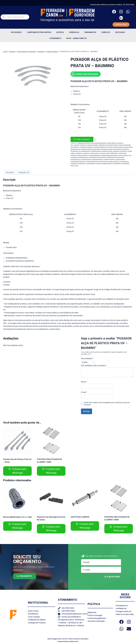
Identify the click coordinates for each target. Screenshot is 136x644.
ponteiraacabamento (94, 155)
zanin (76, 165)
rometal (98, 163)
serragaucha (126, 163)
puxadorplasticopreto (92, 161)
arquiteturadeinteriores (100, 147)
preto (120, 155)
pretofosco (125, 155)
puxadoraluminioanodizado (97, 157)
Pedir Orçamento (83, 139)
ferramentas (74, 151)
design (130, 147)
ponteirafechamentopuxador (109, 155)
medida (129, 151)
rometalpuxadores (106, 163)
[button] (102, 139)
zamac (72, 165)
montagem (86, 153)
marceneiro (123, 151)
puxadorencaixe (86, 159)
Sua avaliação (87, 358)
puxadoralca (74, 157)
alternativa (102, 145)
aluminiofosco (75, 147)
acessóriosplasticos (93, 145)
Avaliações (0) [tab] (24, 172)
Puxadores (120, 143)
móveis (92, 153)
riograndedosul (91, 163)
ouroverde (102, 153)
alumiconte (109, 145)
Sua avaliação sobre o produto (94, 366)
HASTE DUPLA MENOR (80, 517)
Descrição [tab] (10, 172)
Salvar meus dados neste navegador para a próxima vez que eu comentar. (107, 404)
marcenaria (116, 151)
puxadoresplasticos (109, 159)
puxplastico (74, 163)
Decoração (16, 32)
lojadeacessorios (86, 151)
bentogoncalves (118, 147)
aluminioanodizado (125, 145)
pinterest (80, 155)
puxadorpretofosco (114, 161)
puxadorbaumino (76, 159)
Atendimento (55, 38)
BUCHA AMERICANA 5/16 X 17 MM (17, 517)
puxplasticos (82, 163)
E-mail (84, 392)
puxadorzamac (124, 161)
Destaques (120, 32)
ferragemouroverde (106, 149)
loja (79, 151)
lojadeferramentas (107, 151)
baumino (111, 147)
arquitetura (90, 147)
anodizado (83, 147)
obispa (97, 153)
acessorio (77, 145)
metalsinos (79, 153)
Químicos (106, 32)
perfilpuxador (123, 153)
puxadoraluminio (84, 157)
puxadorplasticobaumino (78, 161)
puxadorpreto (103, 161)
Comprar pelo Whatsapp (19, 471)
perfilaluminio (114, 153)
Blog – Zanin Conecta (77, 38)
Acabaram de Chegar (84, 143)
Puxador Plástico (111, 143)
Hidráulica (74, 32)
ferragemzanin (117, 149)
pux (130, 155)
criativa (126, 147)
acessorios (83, 145)
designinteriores (75, 149)
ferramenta (125, 149)
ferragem (97, 149)
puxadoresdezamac (97, 159)
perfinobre (74, 155)
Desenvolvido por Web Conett (68, 641)
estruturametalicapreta (87, 149)
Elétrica (60, 32)
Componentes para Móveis (39, 32)
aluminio (116, 145)
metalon (73, 153)
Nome (84, 382)
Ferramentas (90, 32)
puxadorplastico (120, 159)
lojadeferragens (96, 151)
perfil (107, 153)
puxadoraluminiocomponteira (115, 157)
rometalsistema (117, 163)
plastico (85, 155)
